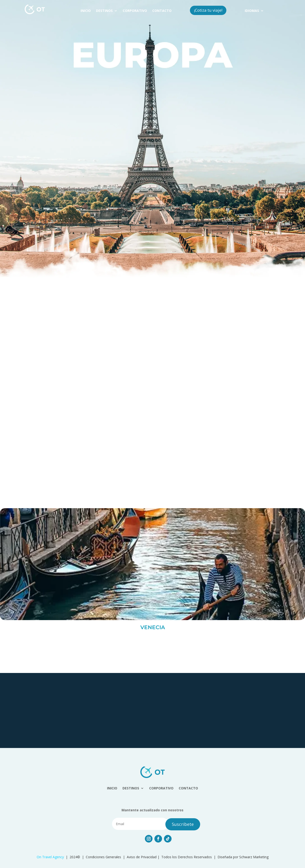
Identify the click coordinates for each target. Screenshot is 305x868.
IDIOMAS (252, 11)
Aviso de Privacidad (142, 857)
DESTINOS (104, 11)
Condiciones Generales (103, 857)
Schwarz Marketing (254, 857)
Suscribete (183, 824)
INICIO (86, 11)
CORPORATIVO (135, 11)
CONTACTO (162, 11)
